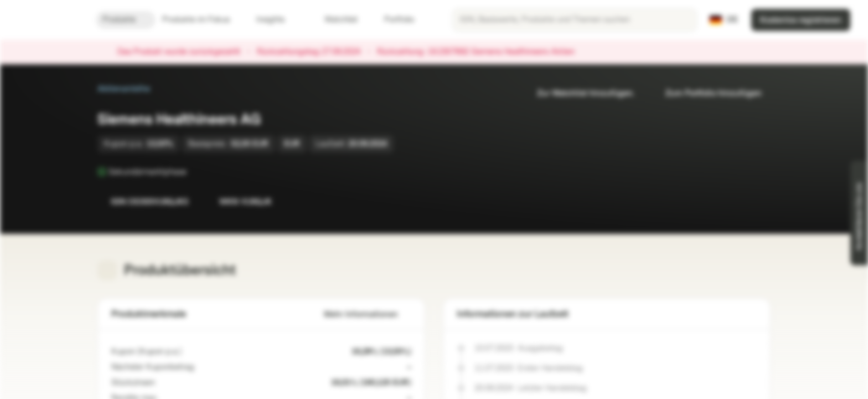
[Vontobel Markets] (48, 20)
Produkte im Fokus (203, 20)
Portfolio (392, 20)
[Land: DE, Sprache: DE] (724, 20)
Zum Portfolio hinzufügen (707, 93)
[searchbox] (575, 20)
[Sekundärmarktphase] (194, 172)
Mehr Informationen (368, 314)
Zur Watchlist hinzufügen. (579, 93)
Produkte (126, 20)
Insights (277, 20)
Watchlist (334, 20)
